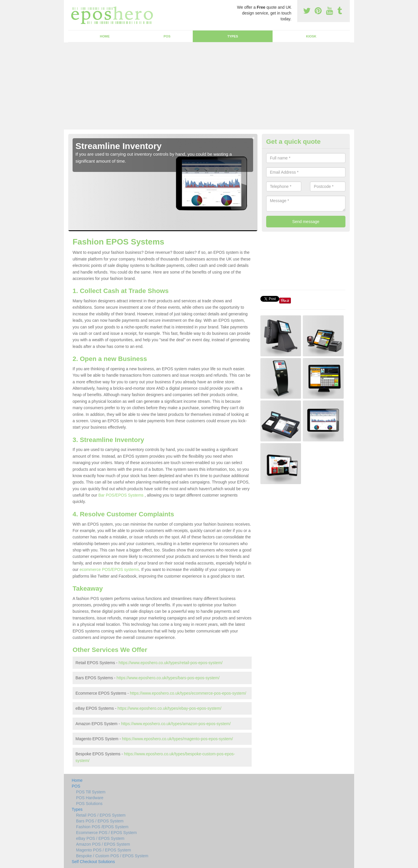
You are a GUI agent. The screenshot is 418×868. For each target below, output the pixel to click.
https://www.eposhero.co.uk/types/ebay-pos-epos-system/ (170, 708)
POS (167, 36)
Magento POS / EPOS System (103, 850)
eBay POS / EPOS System (100, 838)
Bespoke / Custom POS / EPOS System (112, 856)
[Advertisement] (209, 86)
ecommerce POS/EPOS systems (109, 569)
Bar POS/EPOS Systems (121, 495)
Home (105, 36)
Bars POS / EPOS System (100, 821)
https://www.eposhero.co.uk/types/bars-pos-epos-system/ (168, 678)
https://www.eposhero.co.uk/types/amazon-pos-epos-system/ (176, 724)
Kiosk (311, 36)
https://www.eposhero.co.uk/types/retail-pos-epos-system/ (171, 663)
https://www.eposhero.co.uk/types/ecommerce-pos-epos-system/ (188, 693)
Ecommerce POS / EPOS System (106, 833)
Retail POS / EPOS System (101, 815)
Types (233, 36)
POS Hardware (90, 798)
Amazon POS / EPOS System (103, 844)
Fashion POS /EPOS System (102, 827)
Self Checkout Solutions (93, 862)
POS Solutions (89, 804)
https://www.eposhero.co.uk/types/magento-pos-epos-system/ (177, 739)
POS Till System (91, 792)
